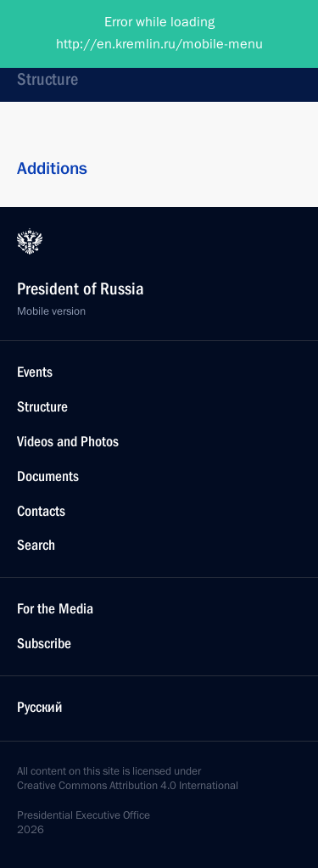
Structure (47, 79)
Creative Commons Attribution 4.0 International (128, 786)
